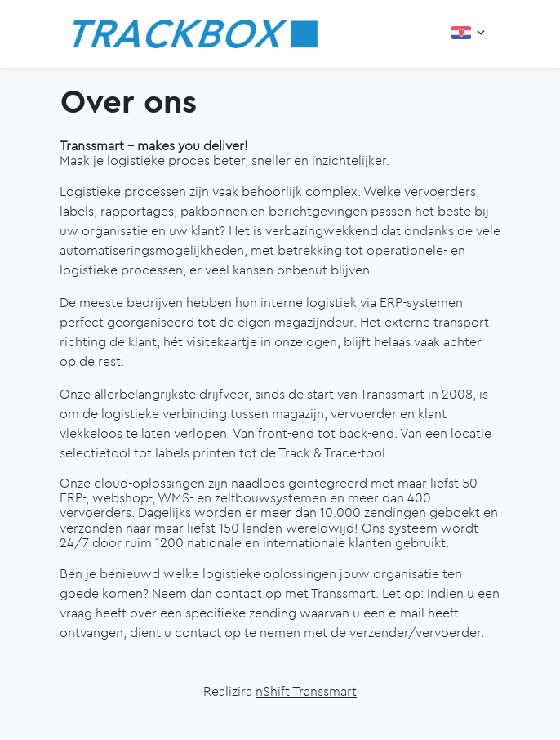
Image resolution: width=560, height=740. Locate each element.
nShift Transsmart (306, 691)
